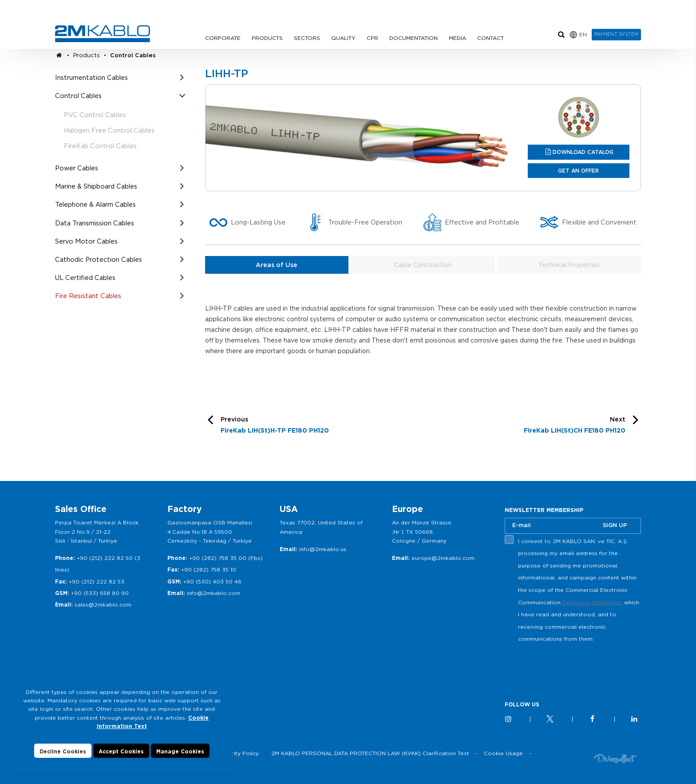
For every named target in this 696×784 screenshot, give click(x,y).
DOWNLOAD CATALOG (583, 152)
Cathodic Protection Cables (99, 259)
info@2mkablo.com (214, 593)
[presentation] (572, 666)
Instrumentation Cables (91, 77)
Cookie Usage (503, 753)
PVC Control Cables (95, 115)
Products (87, 55)
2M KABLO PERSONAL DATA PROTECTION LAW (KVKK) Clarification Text (370, 753)
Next (575, 426)
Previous (275, 426)
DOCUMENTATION (413, 38)
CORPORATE (223, 38)
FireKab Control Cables (100, 146)
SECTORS (307, 38)
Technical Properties (569, 265)
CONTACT (490, 38)
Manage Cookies (180, 751)
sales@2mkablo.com (103, 605)
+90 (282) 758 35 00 (218, 558)
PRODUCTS (267, 38)
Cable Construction (423, 265)
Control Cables (133, 55)
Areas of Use (277, 265)
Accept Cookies (121, 751)
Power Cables (77, 168)
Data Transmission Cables (95, 223)
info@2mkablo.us (323, 549)
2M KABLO (103, 34)
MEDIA (457, 38)
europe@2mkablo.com (443, 558)
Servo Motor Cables (86, 241)
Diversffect (615, 758)
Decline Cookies (63, 751)
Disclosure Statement (592, 602)
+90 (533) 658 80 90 (100, 593)
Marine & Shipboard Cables (96, 186)
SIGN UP (615, 525)
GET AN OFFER (578, 171)
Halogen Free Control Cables (109, 130)
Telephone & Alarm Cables (95, 204)
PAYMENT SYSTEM (616, 34)
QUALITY (343, 38)
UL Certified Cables (85, 278)
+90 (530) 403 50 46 (212, 581)
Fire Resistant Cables (88, 296)
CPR (372, 38)
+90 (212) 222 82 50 (105, 558)
